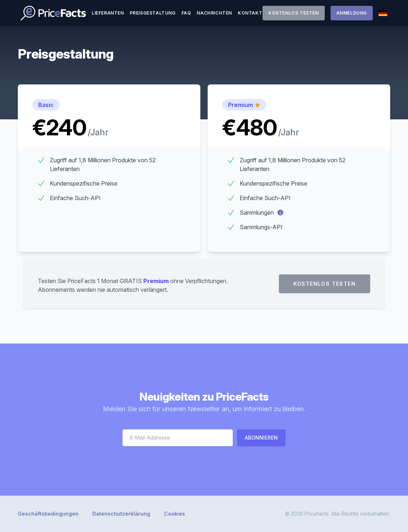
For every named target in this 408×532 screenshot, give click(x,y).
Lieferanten (108, 13)
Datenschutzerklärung (121, 514)
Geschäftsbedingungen (48, 514)
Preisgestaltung (153, 13)
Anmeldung (352, 13)
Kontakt (250, 13)
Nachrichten (214, 13)
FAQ (186, 13)
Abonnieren (261, 438)
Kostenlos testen (294, 13)
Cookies (175, 514)
